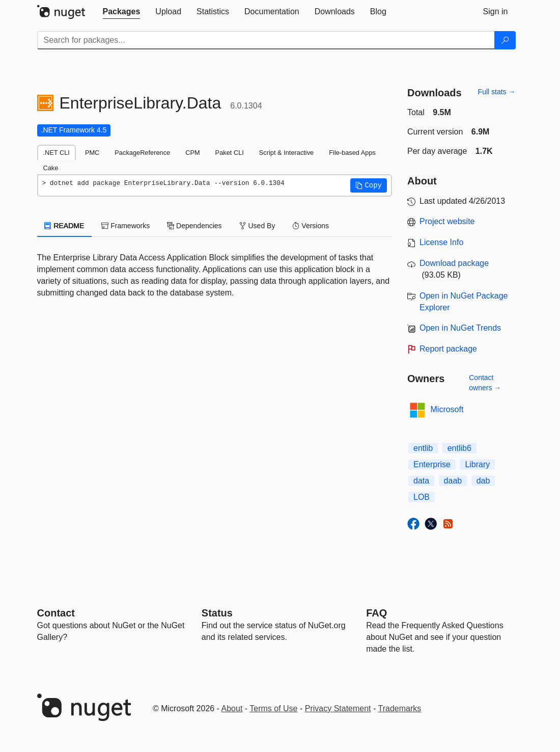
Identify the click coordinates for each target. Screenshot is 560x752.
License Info (441, 242)
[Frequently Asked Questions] (376, 613)
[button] (369, 185)
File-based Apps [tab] (352, 153)
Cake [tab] (51, 168)
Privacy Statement (338, 708)
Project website (447, 221)
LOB (422, 497)
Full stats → (497, 92)
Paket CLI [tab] (230, 153)
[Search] (505, 40)
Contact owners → (485, 383)
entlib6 (459, 448)
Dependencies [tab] (194, 226)
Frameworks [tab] (125, 226)
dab (483, 481)
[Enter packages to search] (266, 40)
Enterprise (432, 464)
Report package (448, 349)
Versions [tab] (311, 226)
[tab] (122, 12)
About (232, 708)
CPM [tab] (192, 153)
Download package (454, 263)
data (421, 481)
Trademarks (400, 708)
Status (217, 613)
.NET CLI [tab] (57, 153)
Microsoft (447, 409)
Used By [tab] (257, 226)
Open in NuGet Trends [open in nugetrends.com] (460, 328)
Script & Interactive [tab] (286, 153)
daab (453, 481)
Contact (56, 613)
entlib (423, 448)
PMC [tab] (92, 153)
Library (477, 464)
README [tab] (65, 226)
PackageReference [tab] (142, 153)
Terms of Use (273, 708)
